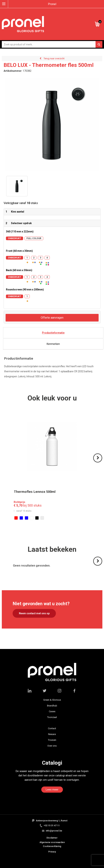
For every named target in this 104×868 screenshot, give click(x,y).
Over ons (52, 746)
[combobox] (52, 44)
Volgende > (98, 462)
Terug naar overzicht (54, 58)
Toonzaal (52, 717)
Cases (52, 711)
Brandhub (52, 706)
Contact (52, 728)
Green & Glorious (52, 700)
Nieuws (52, 734)
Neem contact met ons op (34, 613)
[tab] (53, 333)
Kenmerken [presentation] (53, 344)
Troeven (52, 740)
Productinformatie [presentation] (53, 333)
